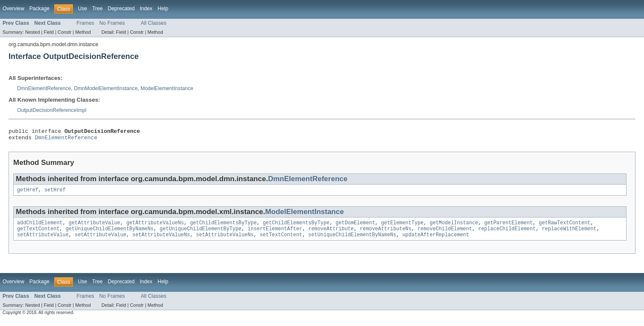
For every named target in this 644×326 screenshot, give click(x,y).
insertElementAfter (275, 234)
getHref (28, 193)
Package (39, 9)
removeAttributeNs (386, 234)
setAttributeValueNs (161, 241)
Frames (85, 23)
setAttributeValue (43, 241)
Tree (98, 9)
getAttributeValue (95, 227)
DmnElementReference (44, 88)
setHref (55, 193)
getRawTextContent (564, 227)
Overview (13, 9)
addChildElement (40, 227)
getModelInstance (454, 227)
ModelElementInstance (167, 88)
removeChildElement (445, 234)
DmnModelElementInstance (106, 88)
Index (146, 9)
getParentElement (508, 227)
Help (163, 9)
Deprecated (121, 9)
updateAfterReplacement (436, 241)
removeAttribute (331, 234)
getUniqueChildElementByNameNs (110, 234)
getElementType (402, 227)
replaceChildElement (507, 234)
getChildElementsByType (223, 227)
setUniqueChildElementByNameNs (352, 241)
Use (82, 9)
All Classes (154, 23)
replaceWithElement (569, 234)
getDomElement (355, 227)
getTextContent (38, 234)
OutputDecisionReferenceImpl (52, 110)
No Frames (112, 23)
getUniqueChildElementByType (201, 234)
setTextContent (281, 241)
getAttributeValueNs (155, 227)
